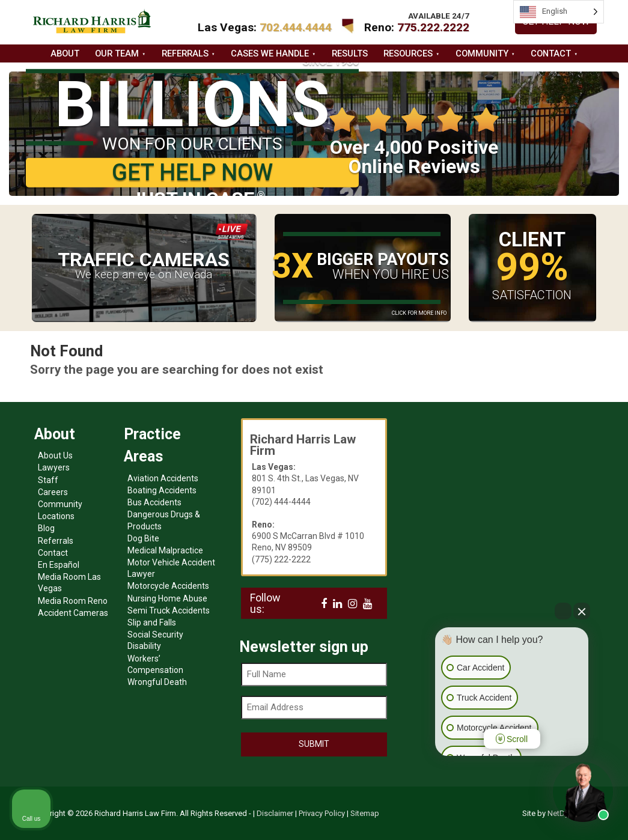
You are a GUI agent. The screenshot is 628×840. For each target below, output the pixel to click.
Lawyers (54, 467)
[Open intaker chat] (454, 761)
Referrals (185, 53)
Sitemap (365, 813)
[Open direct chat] (563, 611)
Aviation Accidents (163, 478)
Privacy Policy (322, 813)
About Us (55, 455)
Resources (408, 53)
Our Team (117, 53)
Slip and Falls (152, 622)
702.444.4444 (296, 27)
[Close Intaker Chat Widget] (582, 611)
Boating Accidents (162, 490)
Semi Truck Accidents (169, 610)
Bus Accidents (154, 502)
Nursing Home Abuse (167, 598)
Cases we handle (270, 53)
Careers (53, 492)
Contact (551, 53)
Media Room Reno (73, 601)
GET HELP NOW (192, 172)
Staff (48, 480)
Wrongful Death (157, 682)
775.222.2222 (433, 27)
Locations (56, 516)
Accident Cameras (73, 613)
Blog (46, 528)
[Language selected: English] (559, 12)
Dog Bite (143, 538)
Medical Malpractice (165, 550)
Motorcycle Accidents (168, 586)
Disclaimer (275, 813)
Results (350, 53)
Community (482, 53)
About (65, 53)
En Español (59, 565)
